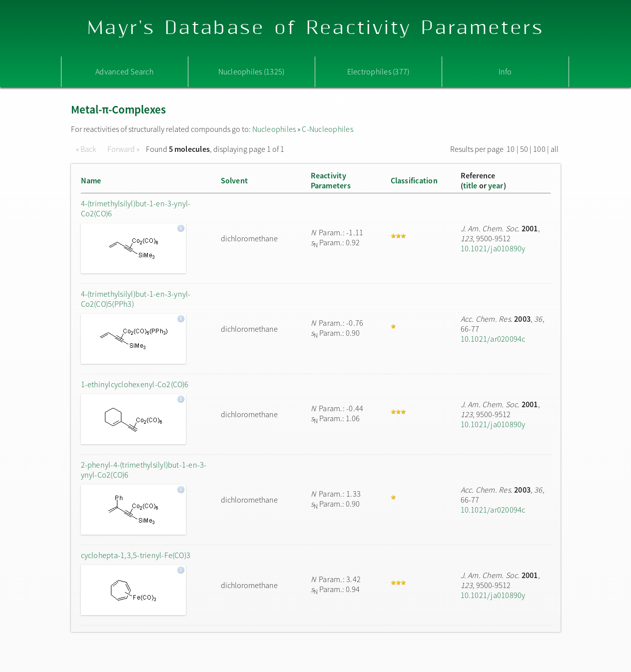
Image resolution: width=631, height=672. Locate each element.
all (555, 149)
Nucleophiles (274, 129)
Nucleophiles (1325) (252, 71)
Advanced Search (124, 71)
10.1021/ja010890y (493, 248)
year (496, 185)
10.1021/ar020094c (493, 339)
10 (511, 149)
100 (539, 149)
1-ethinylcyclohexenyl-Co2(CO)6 (135, 384)
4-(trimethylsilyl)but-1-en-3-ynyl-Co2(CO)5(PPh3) (136, 299)
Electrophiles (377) (378, 71)
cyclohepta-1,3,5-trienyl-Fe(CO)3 (136, 555)
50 (524, 149)
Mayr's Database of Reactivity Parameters (315, 28)
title (470, 185)
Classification (414, 180)
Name (91, 180)
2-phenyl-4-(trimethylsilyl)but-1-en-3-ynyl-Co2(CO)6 (144, 470)
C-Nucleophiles (327, 129)
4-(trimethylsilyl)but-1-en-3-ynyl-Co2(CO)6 (136, 208)
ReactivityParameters (331, 180)
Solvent (235, 180)
